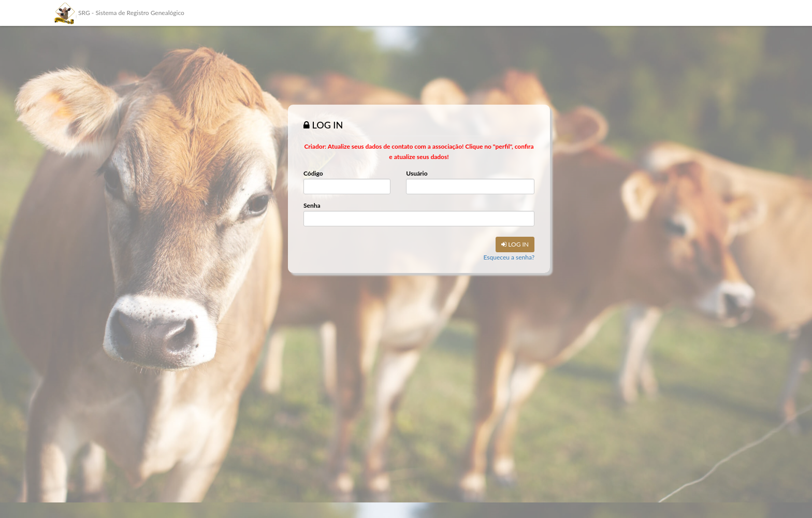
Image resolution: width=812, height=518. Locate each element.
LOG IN (515, 244)
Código (313, 173)
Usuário (417, 173)
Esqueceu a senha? (509, 257)
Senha (312, 205)
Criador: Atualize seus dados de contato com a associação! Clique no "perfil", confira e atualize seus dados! (419, 152)
